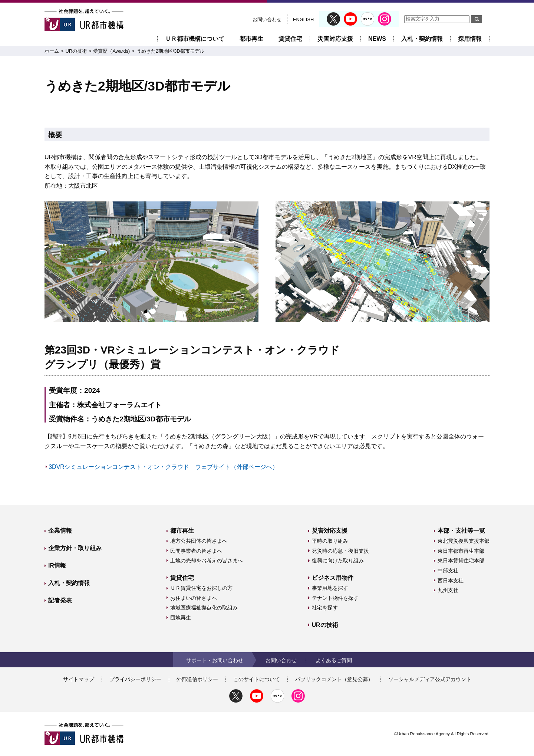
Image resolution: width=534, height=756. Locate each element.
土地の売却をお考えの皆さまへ (207, 561)
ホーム (52, 51)
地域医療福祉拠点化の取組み (204, 608)
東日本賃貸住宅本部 (461, 561)
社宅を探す (325, 608)
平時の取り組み (330, 541)
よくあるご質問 (334, 660)
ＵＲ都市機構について (195, 39)
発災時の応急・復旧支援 (340, 551)
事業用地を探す (330, 588)
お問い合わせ (267, 19)
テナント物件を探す (335, 598)
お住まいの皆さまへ (194, 598)
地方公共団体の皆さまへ (199, 541)
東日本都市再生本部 (461, 551)
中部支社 (448, 571)
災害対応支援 (335, 39)
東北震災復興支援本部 (464, 541)
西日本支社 (451, 581)
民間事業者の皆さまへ (196, 551)
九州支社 (448, 590)
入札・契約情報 (422, 39)
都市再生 (251, 39)
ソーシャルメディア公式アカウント (430, 679)
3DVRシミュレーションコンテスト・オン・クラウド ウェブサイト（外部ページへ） (163, 467)
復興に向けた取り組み (338, 561)
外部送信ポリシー (197, 679)
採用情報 (470, 39)
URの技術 (76, 51)
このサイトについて (257, 679)
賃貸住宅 (290, 39)
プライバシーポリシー (135, 679)
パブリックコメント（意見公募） (334, 679)
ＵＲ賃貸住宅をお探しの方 (201, 588)
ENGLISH (303, 19)
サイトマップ (79, 679)
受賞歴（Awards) (111, 51)
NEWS (377, 39)
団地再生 (181, 618)
